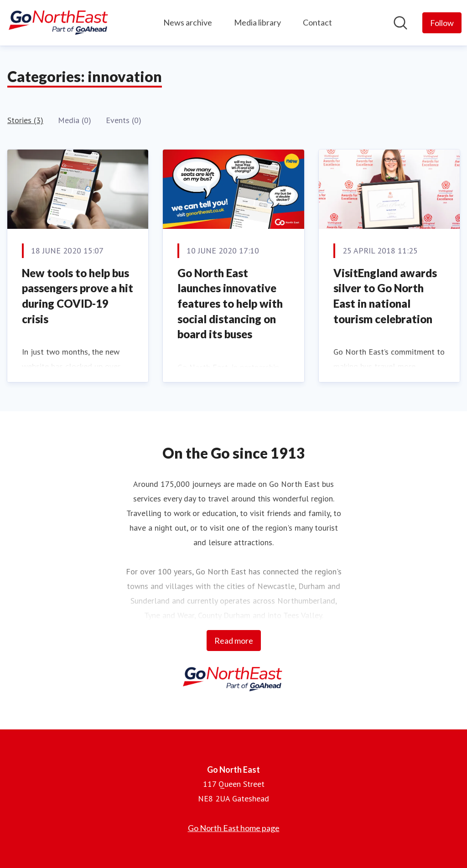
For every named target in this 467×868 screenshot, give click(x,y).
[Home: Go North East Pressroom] (59, 23)
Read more (234, 641)
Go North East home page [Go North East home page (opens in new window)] (234, 828)
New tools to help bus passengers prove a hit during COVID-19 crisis (78, 296)
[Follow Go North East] (442, 23)
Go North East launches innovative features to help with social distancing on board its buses (230, 303)
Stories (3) (25, 120)
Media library (257, 22)
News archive (188, 22)
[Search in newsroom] (400, 23)
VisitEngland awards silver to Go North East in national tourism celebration (385, 296)
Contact (317, 22)
